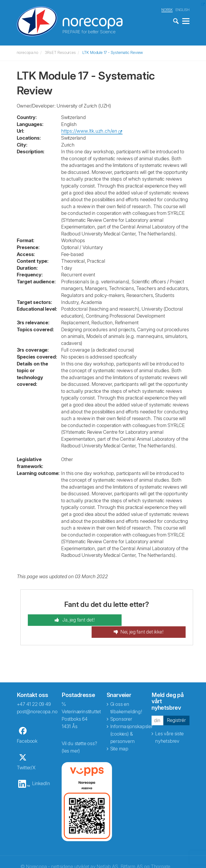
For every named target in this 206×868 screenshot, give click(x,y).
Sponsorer (121, 707)
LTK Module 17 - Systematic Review (113, 52)
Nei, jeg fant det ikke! (151, 620)
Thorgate (161, 854)
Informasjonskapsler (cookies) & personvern (132, 722)
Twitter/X (26, 755)
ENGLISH (182, 9)
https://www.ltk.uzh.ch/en (89, 131)
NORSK (167, 9)
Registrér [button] (176, 708)
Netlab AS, (108, 854)
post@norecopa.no (37, 699)
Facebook (27, 729)
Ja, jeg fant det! (69, 620)
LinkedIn (41, 771)
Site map (119, 737)
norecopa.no (28, 52)
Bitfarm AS (132, 854)
